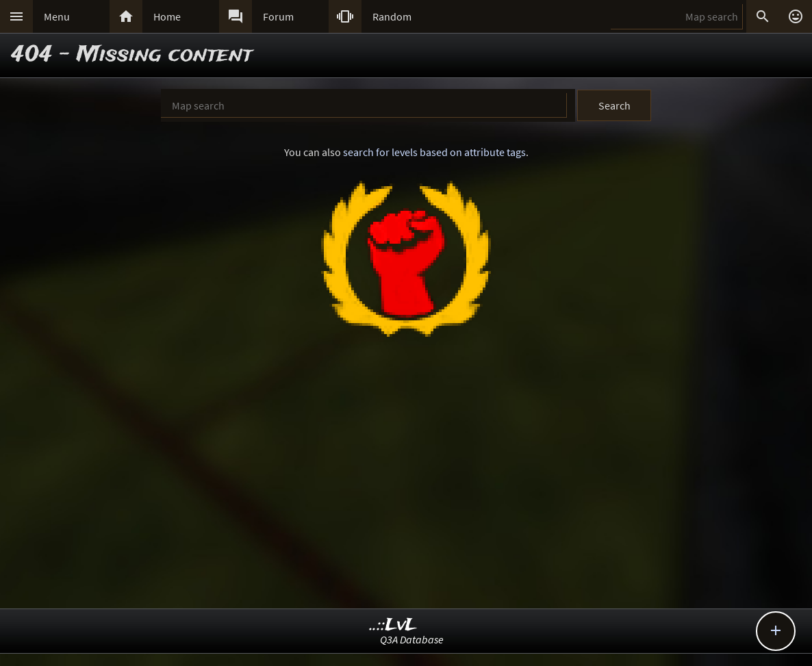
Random (392, 16)
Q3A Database (412, 639)
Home (167, 16)
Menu (57, 16)
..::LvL (393, 625)
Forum (278, 16)
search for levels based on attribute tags (434, 152)
